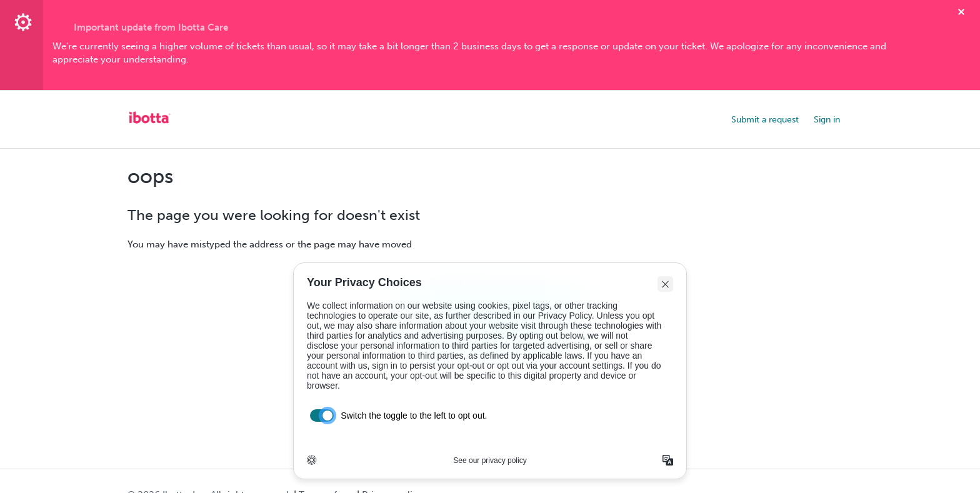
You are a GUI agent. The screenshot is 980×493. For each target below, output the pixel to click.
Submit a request (765, 120)
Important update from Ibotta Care (151, 27)
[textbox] (490, 53)
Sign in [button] (827, 120)
